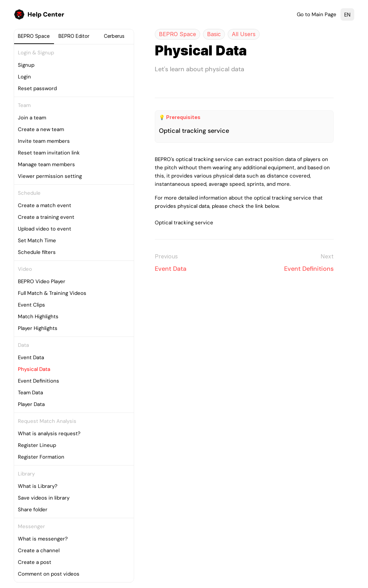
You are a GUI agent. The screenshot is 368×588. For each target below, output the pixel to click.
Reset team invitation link (49, 153)
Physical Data (34, 369)
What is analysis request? (49, 434)
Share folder (33, 510)
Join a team (32, 118)
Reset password (37, 88)
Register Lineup (37, 445)
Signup (26, 65)
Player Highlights (38, 328)
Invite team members (44, 141)
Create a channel (39, 550)
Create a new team (41, 129)
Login (24, 77)
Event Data (31, 357)
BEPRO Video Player (42, 281)
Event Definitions (39, 381)
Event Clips (31, 305)
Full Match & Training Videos (52, 293)
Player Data (31, 404)
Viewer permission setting (50, 176)
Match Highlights (38, 317)
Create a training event (46, 217)
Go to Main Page (317, 14)
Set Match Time (37, 240)
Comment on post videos (49, 574)
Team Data (30, 393)
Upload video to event (45, 229)
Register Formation (41, 457)
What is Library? (38, 486)
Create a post (35, 562)
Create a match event (45, 205)
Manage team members (46, 164)
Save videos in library (44, 498)
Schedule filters (37, 252)
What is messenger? (43, 539)
